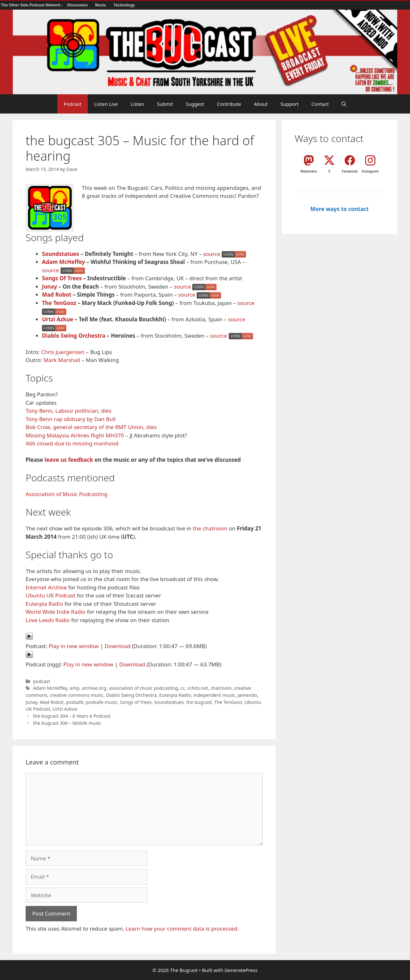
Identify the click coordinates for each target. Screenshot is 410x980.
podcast (42, 681)
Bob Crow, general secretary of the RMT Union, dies (91, 427)
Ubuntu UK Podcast (50, 595)
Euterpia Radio (44, 604)
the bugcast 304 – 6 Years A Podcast (72, 716)
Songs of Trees (136, 702)
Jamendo (247, 695)
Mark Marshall (62, 360)
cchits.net (198, 688)
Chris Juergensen (63, 352)
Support (289, 104)
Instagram (370, 171)
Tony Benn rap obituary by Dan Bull (71, 419)
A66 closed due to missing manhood (72, 443)
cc (183, 688)
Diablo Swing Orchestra (74, 336)
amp (75, 688)
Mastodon (309, 171)
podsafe (75, 702)
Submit (165, 104)
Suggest (195, 104)
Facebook (350, 171)
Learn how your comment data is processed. (182, 929)
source (212, 254)
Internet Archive (46, 587)
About (261, 104)
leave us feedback (69, 460)
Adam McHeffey (63, 262)
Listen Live (106, 104)
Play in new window (74, 646)
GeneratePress (241, 970)
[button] (344, 104)
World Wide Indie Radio (56, 612)
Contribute (229, 104)
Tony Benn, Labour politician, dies (69, 411)
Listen (137, 104)
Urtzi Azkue (58, 319)
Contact (320, 104)
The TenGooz (59, 303)
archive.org (94, 688)
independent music (214, 695)
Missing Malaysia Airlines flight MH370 (75, 435)
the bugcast (199, 702)
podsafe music (102, 702)
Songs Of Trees (62, 278)
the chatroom (210, 528)
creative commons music (77, 695)
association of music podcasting (143, 688)
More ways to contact (340, 209)
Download (117, 646)
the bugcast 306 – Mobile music (67, 723)
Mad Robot (57, 295)
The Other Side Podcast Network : (33, 5)
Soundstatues (61, 254)
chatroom (221, 688)
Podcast (73, 104)
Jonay (49, 287)
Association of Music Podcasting (66, 494)
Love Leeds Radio (48, 620)
